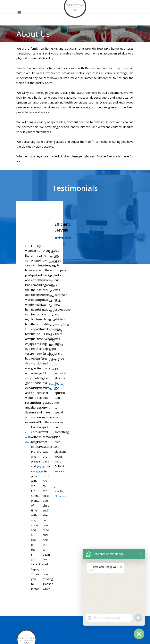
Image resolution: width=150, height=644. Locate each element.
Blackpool (23, 487)
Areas (20, 467)
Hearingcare (25, 595)
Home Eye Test (27, 440)
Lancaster (23, 501)
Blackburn (23, 514)
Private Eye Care (28, 461)
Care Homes (25, 588)
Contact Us (24, 601)
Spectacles (24, 447)
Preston (22, 508)
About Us (23, 608)
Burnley (21, 494)
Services (22, 574)
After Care (23, 454)
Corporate (23, 581)
